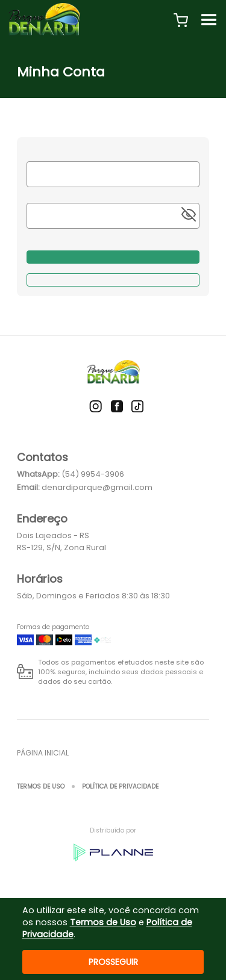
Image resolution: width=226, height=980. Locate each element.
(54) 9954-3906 (93, 474)
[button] (181, 20)
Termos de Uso (41, 786)
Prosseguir (113, 962)
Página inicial (43, 753)
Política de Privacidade (120, 786)
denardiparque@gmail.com (97, 487)
